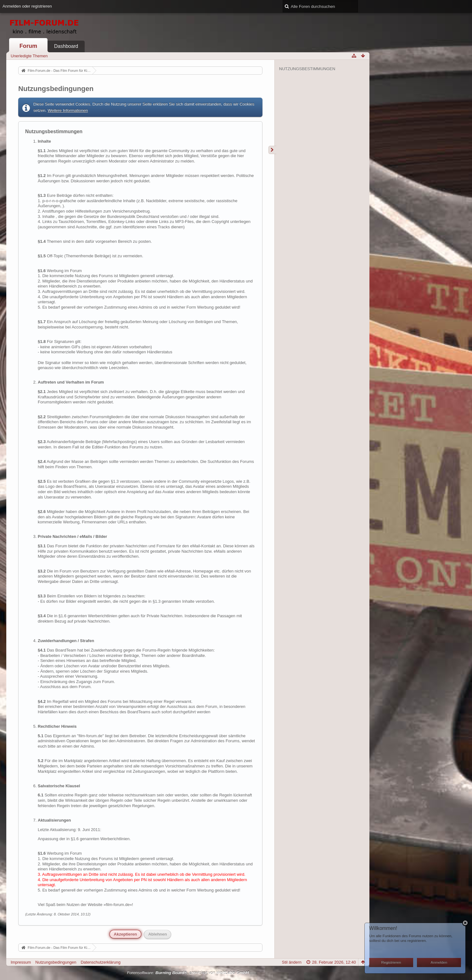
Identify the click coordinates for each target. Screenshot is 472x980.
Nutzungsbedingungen (56, 962)
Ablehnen (157, 934)
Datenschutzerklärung (100, 962)
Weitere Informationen (68, 110)
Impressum (21, 962)
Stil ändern (292, 962)
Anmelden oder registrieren (27, 6)
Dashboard (66, 46)
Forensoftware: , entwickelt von (188, 973)
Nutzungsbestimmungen (307, 69)
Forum (28, 46)
